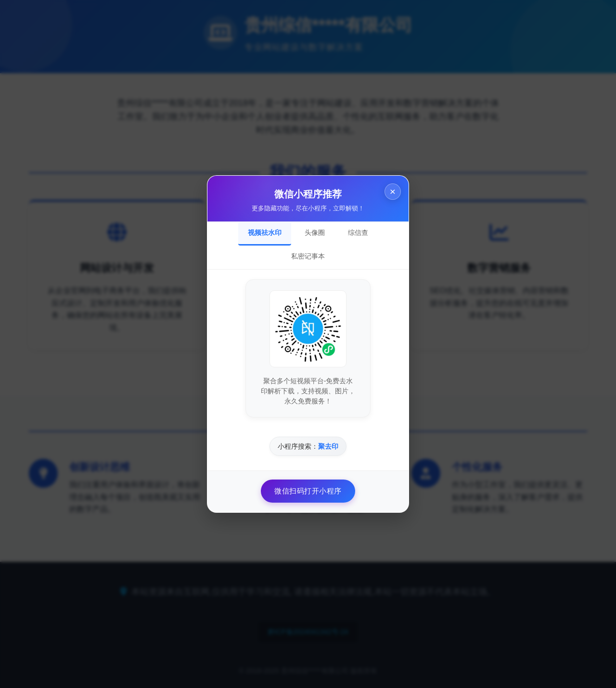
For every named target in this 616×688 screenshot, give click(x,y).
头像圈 (315, 233)
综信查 (358, 233)
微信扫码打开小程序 (308, 491)
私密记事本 (308, 256)
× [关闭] (393, 191)
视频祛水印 (265, 233)
